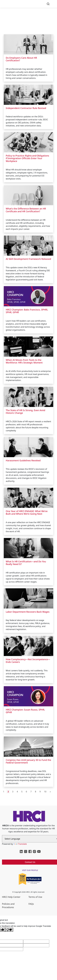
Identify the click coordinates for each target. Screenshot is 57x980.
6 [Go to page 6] (26, 792)
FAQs (31, 904)
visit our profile (30, 870)
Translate (20, 844)
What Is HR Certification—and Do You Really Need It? (26, 563)
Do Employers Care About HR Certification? (21, 59)
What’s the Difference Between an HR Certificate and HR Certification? (26, 210)
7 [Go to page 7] (31, 792)
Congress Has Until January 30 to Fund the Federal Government (28, 761)
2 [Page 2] (8, 792)
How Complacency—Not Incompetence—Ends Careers (28, 661)
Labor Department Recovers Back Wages (28, 612)
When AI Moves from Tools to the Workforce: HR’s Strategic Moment (24, 361)
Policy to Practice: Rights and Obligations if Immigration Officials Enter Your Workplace (27, 158)
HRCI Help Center (11, 897)
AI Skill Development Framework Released (28, 259)
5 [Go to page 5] (22, 792)
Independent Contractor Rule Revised (26, 108)
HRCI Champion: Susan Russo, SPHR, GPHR (25, 711)
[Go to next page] (50, 792)
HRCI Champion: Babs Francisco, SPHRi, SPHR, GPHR (27, 311)
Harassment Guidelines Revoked (23, 460)
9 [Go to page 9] (40, 792)
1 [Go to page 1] (4, 792)
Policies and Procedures (8, 905)
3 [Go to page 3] (13, 792)
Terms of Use (35, 897)
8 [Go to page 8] (36, 792)
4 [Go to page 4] (17, 792)
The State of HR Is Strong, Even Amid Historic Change (25, 412)
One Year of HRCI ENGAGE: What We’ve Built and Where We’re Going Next (27, 513)
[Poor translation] (9, 930)
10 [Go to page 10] (45, 792)
